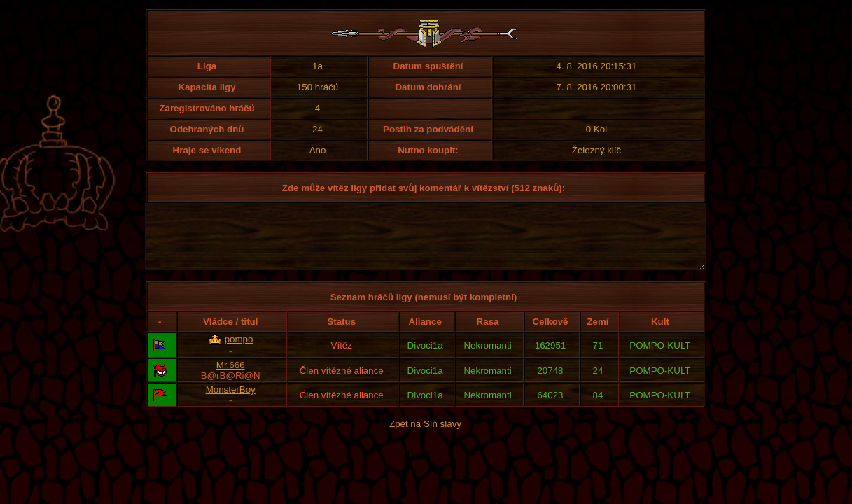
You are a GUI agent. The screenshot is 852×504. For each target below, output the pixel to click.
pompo (239, 352)
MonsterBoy (231, 402)
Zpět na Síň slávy (425, 436)
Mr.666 (231, 378)
